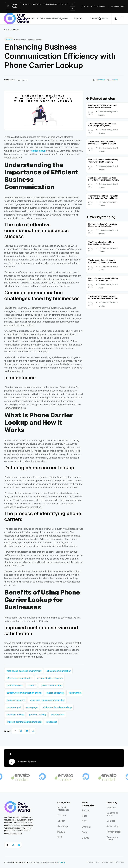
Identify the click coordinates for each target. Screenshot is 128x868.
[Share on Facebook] (15, 731)
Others (9, 39)
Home (7, 29)
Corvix (62, 862)
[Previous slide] (73, 4)
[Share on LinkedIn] (27, 731)
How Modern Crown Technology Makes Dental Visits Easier (48, 4)
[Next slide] (73, 8)
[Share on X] (21, 731)
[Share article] (33, 731)
